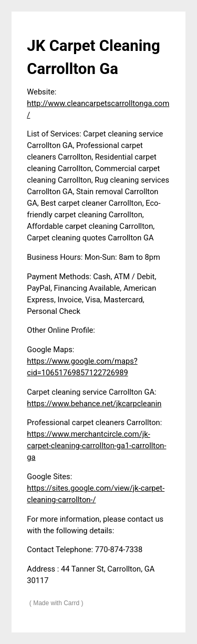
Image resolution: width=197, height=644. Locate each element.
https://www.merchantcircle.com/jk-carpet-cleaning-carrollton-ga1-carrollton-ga (96, 446)
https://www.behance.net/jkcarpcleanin (94, 404)
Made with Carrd (56, 603)
